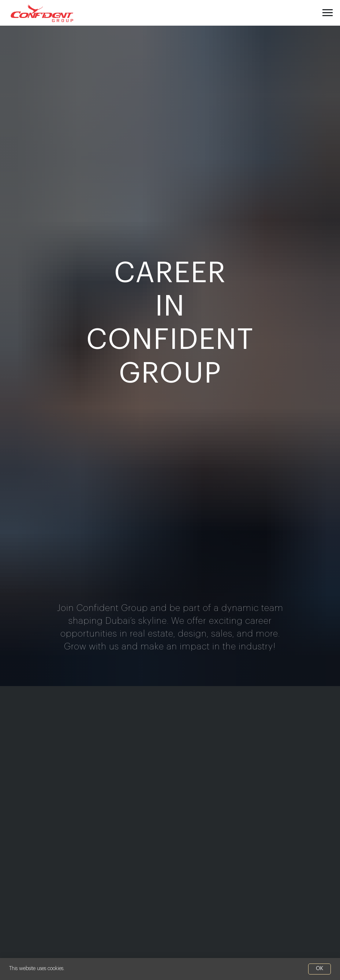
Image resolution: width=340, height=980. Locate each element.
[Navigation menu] (328, 13)
